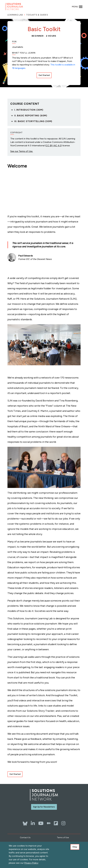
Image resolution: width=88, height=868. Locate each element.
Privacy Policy (31, 863)
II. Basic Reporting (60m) (31, 116)
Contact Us (25, 838)
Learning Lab (15, 15)
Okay (75, 847)
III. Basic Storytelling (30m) (33, 121)
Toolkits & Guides (37, 15)
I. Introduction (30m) (29, 110)
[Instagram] (63, 823)
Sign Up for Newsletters (44, 807)
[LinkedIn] (33, 823)
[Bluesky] (25, 822)
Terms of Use (63, 838)
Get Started (44, 75)
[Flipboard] (56, 823)
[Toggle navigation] (77, 7)
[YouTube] (41, 823)
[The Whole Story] (49, 823)
